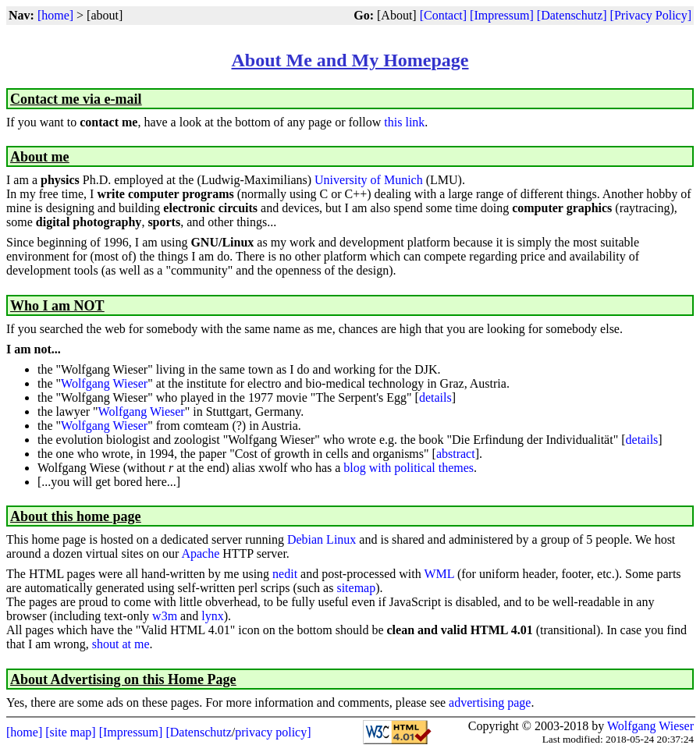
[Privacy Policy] (651, 15)
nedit (285, 574)
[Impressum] (502, 15)
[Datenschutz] (572, 15)
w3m (165, 616)
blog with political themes (409, 468)
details (435, 397)
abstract (456, 454)
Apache (200, 553)
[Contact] (443, 15)
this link (404, 122)
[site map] (70, 732)
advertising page (490, 702)
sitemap (356, 588)
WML (439, 574)
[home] (55, 15)
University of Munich (369, 180)
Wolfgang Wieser (104, 383)
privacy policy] (273, 732)
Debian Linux (322, 539)
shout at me (121, 644)
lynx (212, 616)
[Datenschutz (198, 732)
